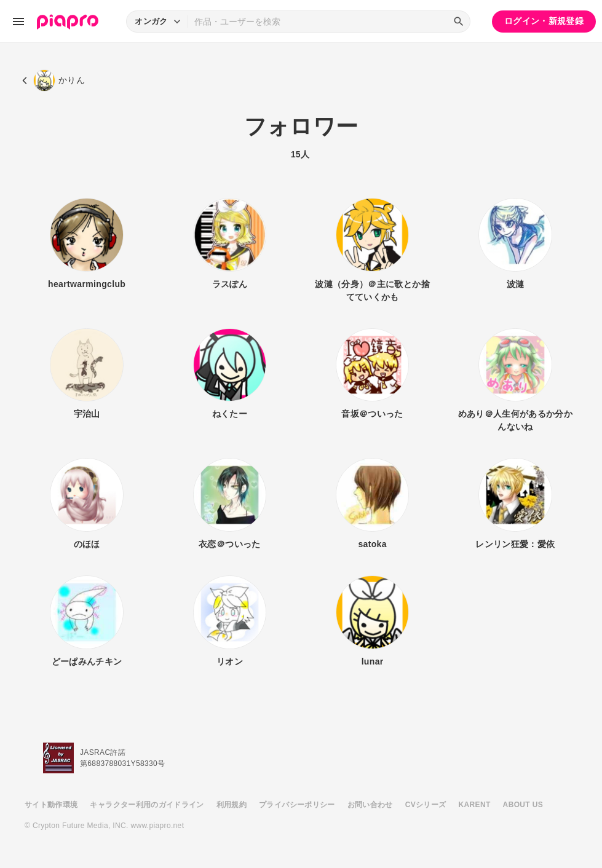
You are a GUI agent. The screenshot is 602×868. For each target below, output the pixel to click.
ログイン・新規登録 (544, 21)
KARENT (475, 805)
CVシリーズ (426, 805)
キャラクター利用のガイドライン (147, 805)
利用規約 (232, 805)
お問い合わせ (370, 805)
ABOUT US (523, 805)
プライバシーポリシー (297, 805)
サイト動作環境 (51, 805)
